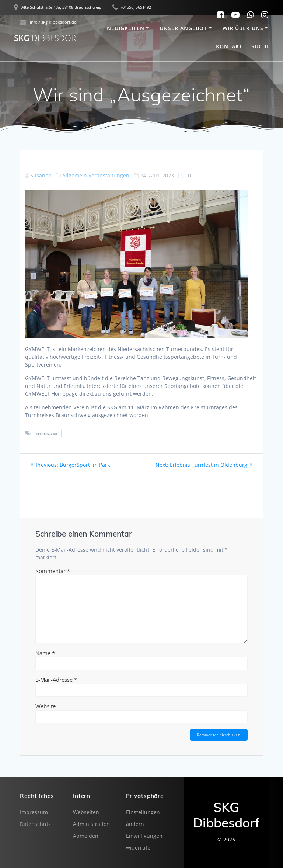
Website (46, 706)
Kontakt (229, 46)
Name (45, 653)
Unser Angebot (183, 28)
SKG (47, 38)
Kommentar (53, 571)
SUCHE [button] (261, 46)
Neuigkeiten (126, 28)
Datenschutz (35, 824)
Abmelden (86, 836)
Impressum (34, 812)
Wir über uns (243, 28)
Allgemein (75, 175)
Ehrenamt (47, 434)
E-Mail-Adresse (56, 680)
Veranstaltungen (109, 175)
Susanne (41, 175)
